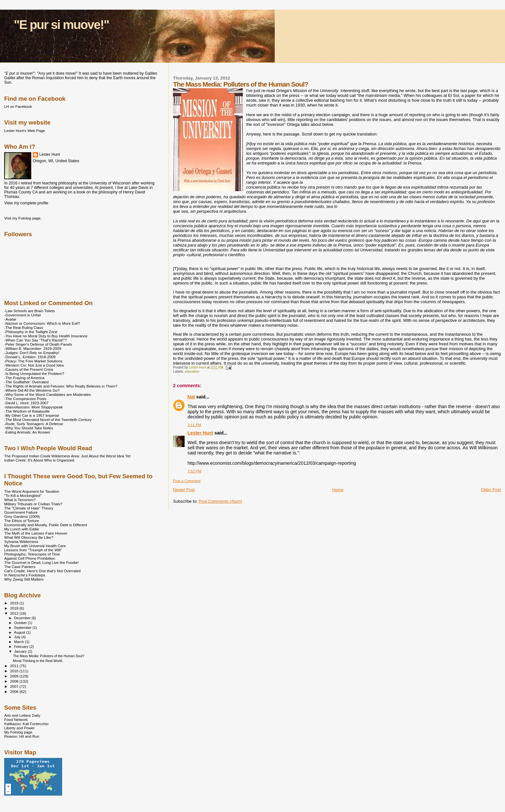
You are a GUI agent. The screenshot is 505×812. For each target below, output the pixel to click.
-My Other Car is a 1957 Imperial (32, 415)
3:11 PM (194, 425)
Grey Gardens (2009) (22, 516)
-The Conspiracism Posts (25, 399)
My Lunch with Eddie (22, 529)
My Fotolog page (18, 732)
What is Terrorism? (20, 500)
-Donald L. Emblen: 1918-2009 (30, 357)
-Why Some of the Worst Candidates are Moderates (48, 394)
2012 (15, 613)
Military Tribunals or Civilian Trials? (33, 504)
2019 (15, 603)
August (20, 632)
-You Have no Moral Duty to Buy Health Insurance (46, 336)
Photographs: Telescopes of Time (32, 554)
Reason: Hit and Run (22, 736)
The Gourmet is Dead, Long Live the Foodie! (41, 562)
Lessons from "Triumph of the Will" (33, 550)
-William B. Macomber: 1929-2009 (33, 348)
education (192, 372)
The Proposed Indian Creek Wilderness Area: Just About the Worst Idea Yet (67, 456)
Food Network (16, 719)
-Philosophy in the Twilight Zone (31, 332)
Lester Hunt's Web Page (24, 131)
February (22, 647)
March (20, 642)
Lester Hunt (200, 433)
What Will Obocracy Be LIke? (29, 537)
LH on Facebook (18, 106)
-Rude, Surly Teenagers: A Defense (34, 424)
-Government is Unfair (23, 315)
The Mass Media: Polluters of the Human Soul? (49, 656)
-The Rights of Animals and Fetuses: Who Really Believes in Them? (61, 386)
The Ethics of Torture (22, 521)
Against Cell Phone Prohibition (30, 558)
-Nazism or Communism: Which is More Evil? (42, 323)
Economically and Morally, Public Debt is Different (46, 525)
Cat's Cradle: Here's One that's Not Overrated (42, 571)
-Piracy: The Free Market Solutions (33, 361)
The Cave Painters (20, 567)
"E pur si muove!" (62, 25)
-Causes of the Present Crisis (29, 369)
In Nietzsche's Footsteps (25, 575)
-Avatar (10, 319)
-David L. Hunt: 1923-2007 (26, 403)
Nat (191, 397)
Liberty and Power (19, 728)
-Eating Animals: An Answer (27, 432)
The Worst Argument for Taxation (32, 491)
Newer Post (184, 490)
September (24, 628)
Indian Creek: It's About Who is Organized (39, 460)
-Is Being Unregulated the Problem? (34, 373)
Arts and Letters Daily (22, 715)
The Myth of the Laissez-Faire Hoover (36, 533)
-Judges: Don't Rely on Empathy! (32, 353)
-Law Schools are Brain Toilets (29, 311)
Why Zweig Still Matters (24, 579)
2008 (15, 681)
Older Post (491, 490)
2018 (15, 608)
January (21, 651)
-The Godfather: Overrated (26, 382)
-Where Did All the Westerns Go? (32, 390)
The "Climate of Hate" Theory (29, 508)
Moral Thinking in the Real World (38, 661)
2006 (15, 691)
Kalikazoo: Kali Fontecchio (26, 724)
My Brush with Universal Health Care (35, 546)
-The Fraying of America (24, 378)
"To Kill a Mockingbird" (23, 495)
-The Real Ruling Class (24, 327)
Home (338, 490)
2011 (15, 666)
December (23, 618)
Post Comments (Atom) (220, 501)
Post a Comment (187, 481)
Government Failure (21, 512)
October (21, 623)
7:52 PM (194, 471)
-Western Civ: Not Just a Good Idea (34, 365)
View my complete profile (26, 203)
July (18, 637)
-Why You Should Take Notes (29, 428)
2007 (15, 686)
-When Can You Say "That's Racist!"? (35, 340)
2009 (15, 676)
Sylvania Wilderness (21, 541)
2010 (15, 671)
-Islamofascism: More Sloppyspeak (33, 407)
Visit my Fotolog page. (23, 218)
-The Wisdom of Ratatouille (27, 411)
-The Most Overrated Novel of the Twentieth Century (48, 420)
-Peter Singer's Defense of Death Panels (38, 344)
